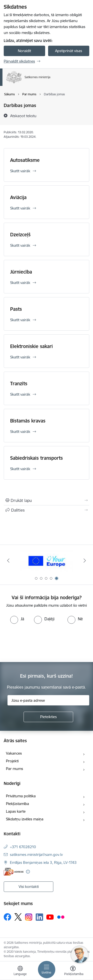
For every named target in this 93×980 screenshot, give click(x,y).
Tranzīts (19, 384)
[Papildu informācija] (28, 872)
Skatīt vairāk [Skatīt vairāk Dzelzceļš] (20, 245)
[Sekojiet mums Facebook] (7, 917)
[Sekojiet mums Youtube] (50, 917)
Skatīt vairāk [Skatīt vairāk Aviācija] (20, 208)
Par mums (15, 769)
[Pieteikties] (48, 717)
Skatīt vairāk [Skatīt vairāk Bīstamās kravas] (20, 432)
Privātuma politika (21, 796)
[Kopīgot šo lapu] (46, 510)
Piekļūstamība (17, 804)
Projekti (12, 761)
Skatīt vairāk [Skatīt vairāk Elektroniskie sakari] (20, 357)
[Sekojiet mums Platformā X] (18, 917)
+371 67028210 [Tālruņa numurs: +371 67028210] (23, 847)
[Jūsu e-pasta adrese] (48, 700)
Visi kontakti (29, 887)
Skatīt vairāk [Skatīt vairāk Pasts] (20, 320)
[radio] (17, 619)
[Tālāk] (85, 560)
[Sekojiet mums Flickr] (61, 917)
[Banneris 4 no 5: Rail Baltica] (46, 561)
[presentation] (41, 642)
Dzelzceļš (20, 235)
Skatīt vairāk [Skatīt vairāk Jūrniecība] (20, 283)
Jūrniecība (21, 272)
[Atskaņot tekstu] (23, 116)
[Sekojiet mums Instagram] (29, 917)
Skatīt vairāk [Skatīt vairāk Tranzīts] (20, 394)
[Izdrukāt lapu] (46, 500)
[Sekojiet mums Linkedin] (39, 917)
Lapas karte (16, 811)
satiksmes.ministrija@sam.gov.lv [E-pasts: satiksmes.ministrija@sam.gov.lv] (36, 855)
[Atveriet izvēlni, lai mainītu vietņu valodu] (20, 971)
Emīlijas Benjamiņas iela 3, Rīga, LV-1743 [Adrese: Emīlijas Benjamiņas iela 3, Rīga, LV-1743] (43, 862)
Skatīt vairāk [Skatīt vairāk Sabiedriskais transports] (20, 469)
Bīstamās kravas (28, 421)
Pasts (16, 309)
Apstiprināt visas (69, 51)
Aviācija (18, 197)
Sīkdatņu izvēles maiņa (25, 819)
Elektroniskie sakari (31, 346)
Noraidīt (24, 51)
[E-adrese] (14, 872)
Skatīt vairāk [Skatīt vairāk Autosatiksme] (20, 171)
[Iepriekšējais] (8, 560)
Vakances (14, 753)
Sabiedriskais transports (36, 458)
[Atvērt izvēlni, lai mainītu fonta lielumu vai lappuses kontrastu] (73, 971)
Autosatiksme (25, 160)
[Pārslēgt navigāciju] (47, 970)
